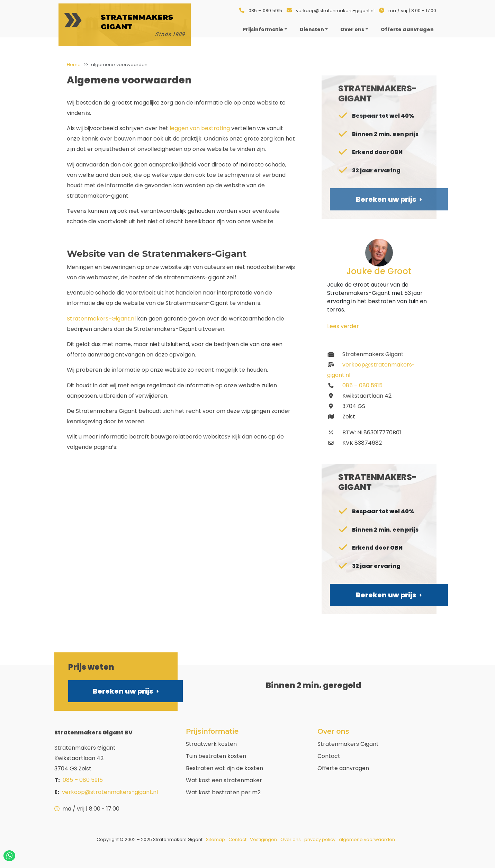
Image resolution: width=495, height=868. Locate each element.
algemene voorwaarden (367, 839)
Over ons (352, 29)
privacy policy (320, 839)
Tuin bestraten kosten (216, 756)
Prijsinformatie (263, 29)
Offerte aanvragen (343, 768)
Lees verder (343, 326)
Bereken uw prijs (126, 691)
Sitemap (215, 839)
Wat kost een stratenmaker (224, 780)
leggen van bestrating (200, 128)
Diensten (312, 29)
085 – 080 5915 (265, 11)
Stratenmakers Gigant (348, 744)
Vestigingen (263, 839)
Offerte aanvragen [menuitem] (407, 29)
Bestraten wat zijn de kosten (224, 768)
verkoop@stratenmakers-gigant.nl (335, 11)
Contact (329, 756)
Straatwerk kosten (211, 744)
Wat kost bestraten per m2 (223, 792)
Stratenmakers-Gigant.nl (101, 319)
